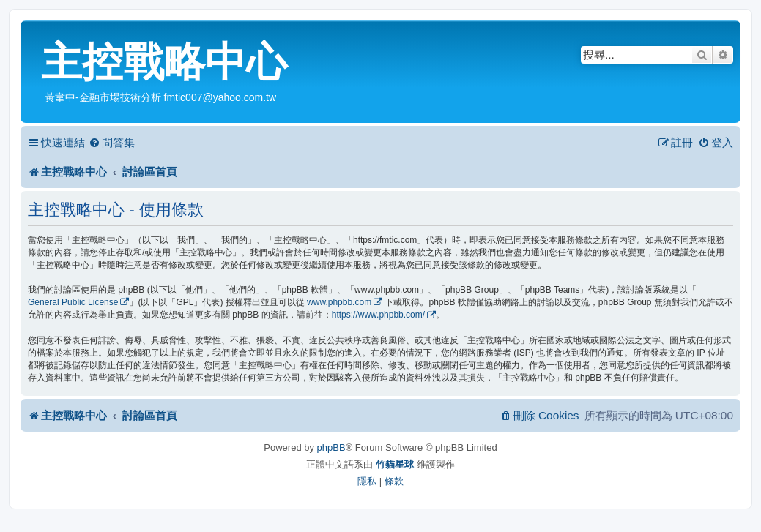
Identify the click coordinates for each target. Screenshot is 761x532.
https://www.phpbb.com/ (378, 315)
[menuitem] (112, 143)
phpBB (331, 447)
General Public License (73, 302)
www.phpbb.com (339, 302)
